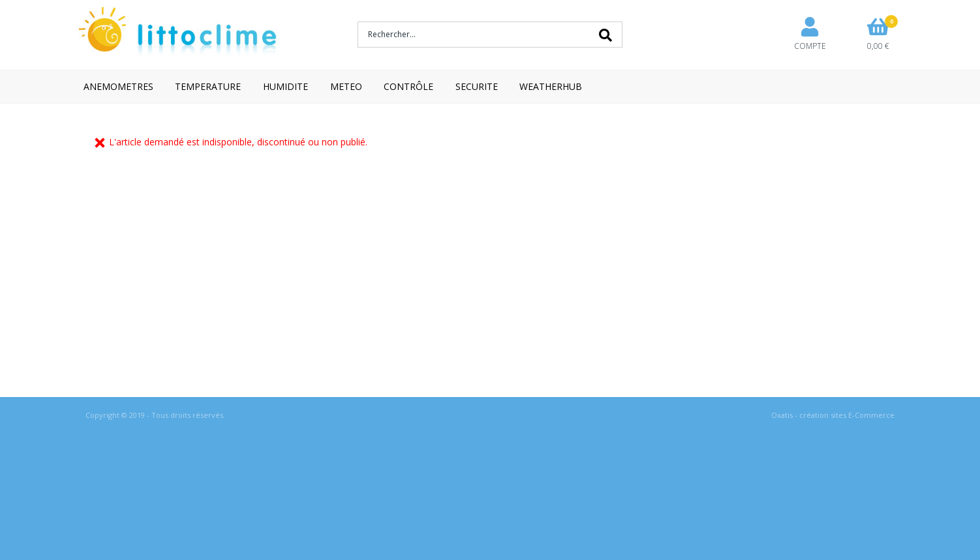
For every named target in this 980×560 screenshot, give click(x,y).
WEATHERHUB (551, 86)
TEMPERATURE (208, 86)
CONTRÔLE (408, 86)
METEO (346, 86)
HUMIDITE (285, 86)
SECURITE (477, 86)
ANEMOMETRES (118, 86)
